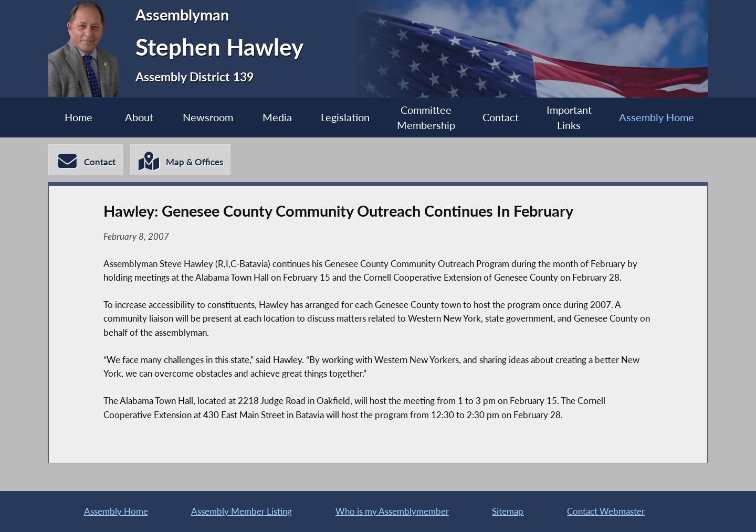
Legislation (345, 117)
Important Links (569, 118)
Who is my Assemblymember (392, 511)
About (139, 117)
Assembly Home (657, 117)
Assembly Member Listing (241, 511)
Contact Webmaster (606, 511)
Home (78, 117)
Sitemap (508, 511)
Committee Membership (426, 118)
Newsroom (208, 117)
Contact (501, 117)
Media (277, 117)
